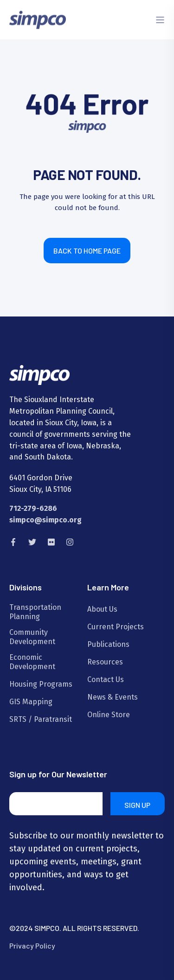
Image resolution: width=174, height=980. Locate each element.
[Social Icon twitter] (32, 542)
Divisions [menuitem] (26, 588)
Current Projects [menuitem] (116, 627)
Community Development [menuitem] (32, 637)
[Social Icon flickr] (51, 542)
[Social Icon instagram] (67, 542)
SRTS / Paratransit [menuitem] (41, 719)
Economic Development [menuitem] (32, 662)
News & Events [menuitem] (113, 697)
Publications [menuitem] (108, 644)
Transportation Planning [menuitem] (35, 612)
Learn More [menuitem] (108, 588)
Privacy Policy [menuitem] (32, 946)
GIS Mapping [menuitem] (31, 702)
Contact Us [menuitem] (106, 679)
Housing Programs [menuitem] (41, 684)
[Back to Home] (38, 19)
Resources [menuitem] (105, 662)
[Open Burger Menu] (160, 20)
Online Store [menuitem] (109, 715)
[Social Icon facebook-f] (16, 542)
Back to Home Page (87, 251)
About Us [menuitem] (102, 609)
